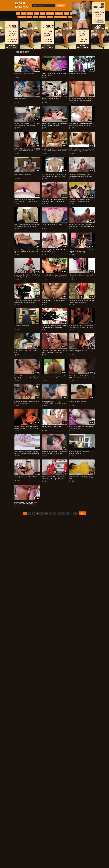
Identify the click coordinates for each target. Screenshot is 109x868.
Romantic (22, 18)
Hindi (50, 14)
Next (82, 519)
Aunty (42, 14)
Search (61, 5)
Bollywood (71, 18)
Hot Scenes (44, 18)
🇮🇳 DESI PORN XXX (21, 5)
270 (76, 519)
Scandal (58, 22)
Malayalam (39, 22)
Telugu (80, 18)
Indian (26, 14)
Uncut (62, 18)
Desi (18, 14)
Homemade (59, 14)
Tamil (88, 18)
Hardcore (89, 14)
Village (54, 18)
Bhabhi (34, 14)
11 (68, 519)
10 (63, 519)
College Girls (71, 14)
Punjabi (49, 22)
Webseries (33, 18)
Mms (81, 14)
